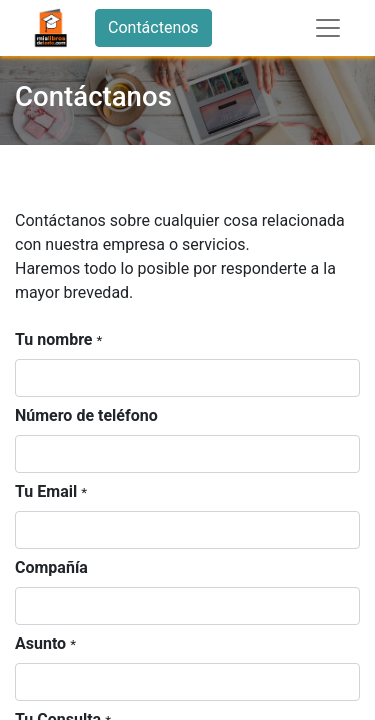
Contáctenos (153, 27)
